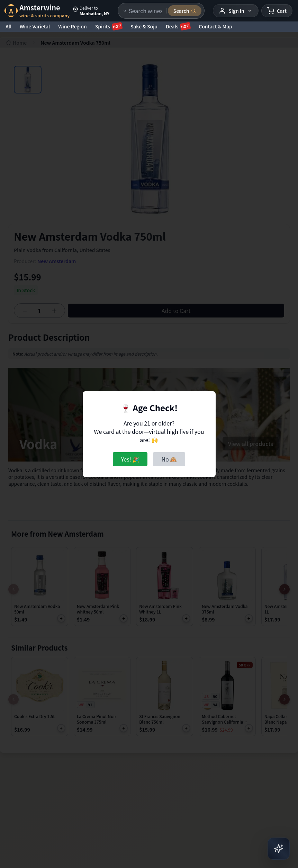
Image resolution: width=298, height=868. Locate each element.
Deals (178, 26)
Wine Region (73, 26)
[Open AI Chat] (279, 849)
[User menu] (236, 11)
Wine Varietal (35, 26)
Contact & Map (215, 26)
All (8, 26)
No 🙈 (169, 459)
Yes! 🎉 (130, 459)
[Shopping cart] (277, 11)
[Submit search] (185, 11)
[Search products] (145, 11)
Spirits (109, 26)
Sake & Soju (144, 26)
